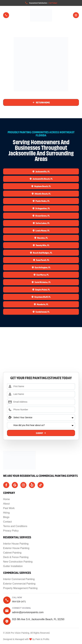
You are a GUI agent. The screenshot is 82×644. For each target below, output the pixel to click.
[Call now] (7, 600)
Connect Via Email (22, 608)
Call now (17, 598)
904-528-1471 (19, 602)
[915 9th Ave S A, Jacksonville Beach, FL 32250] (41, 358)
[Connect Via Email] (7, 611)
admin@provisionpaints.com (28, 612)
